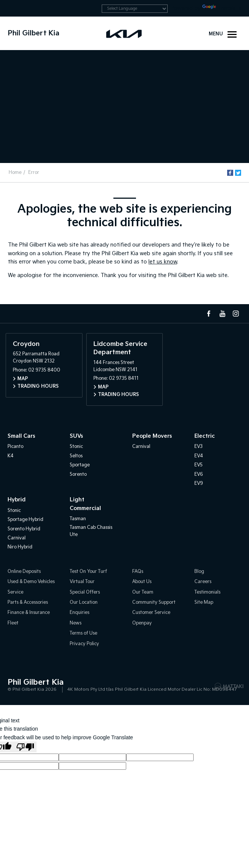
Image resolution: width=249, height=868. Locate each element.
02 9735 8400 (44, 370)
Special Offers (85, 592)
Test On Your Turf (88, 572)
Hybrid (17, 500)
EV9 (199, 483)
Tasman (78, 519)
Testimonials (207, 592)
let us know (163, 262)
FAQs (138, 572)
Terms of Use (83, 633)
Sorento (78, 474)
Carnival (141, 447)
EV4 (199, 456)
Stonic (76, 447)
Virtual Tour (82, 582)
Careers (203, 582)
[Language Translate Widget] (135, 9)
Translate (222, 8)
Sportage (80, 465)
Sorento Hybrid (24, 529)
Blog (199, 572)
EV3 (199, 447)
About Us (142, 582)
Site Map (204, 602)
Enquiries (79, 613)
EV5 (199, 465)
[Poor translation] (25, 747)
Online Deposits (24, 572)
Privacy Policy (84, 644)
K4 (11, 456)
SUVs (76, 436)
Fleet (13, 623)
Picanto (15, 447)
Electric (205, 436)
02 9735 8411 (124, 378)
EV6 (199, 474)
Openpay (142, 623)
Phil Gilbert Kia (34, 33)
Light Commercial (85, 504)
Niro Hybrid (20, 547)
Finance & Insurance (29, 613)
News (76, 623)
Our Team (143, 592)
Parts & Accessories (28, 602)
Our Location (84, 602)
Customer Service (151, 613)
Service (15, 592)
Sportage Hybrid (25, 520)
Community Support (154, 602)
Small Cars (21, 436)
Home (15, 173)
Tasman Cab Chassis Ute (91, 531)
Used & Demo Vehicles (31, 582)
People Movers (152, 436)
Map (23, 379)
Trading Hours (38, 386)
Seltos (76, 456)
